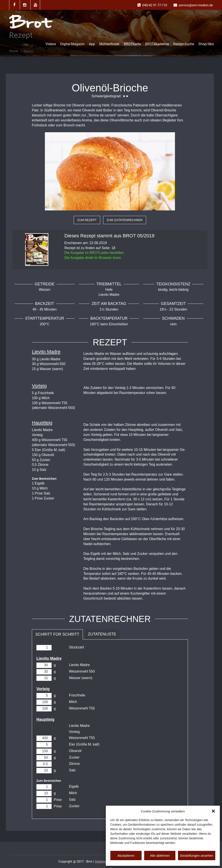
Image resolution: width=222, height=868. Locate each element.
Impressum (103, 861)
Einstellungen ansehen (197, 856)
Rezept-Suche (184, 44)
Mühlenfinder (109, 44)
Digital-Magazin (72, 44)
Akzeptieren (126, 856)
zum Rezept (87, 220)
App (92, 44)
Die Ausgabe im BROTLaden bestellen (94, 253)
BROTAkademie (157, 44)
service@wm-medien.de (196, 5)
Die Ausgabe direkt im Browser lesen (93, 258)
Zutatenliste (102, 634)
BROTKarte (132, 44)
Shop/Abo (206, 44)
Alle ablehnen (160, 856)
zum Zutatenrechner (125, 220)
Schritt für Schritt (57, 634)
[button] (213, 811)
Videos (51, 44)
